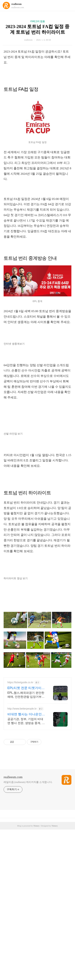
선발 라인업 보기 (13, 434)
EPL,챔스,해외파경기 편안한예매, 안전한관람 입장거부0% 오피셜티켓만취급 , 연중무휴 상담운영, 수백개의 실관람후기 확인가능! (27, 695)
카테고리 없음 (37, 21)
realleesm (17, 4)
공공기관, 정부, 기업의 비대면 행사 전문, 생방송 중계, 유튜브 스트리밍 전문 (26, 721)
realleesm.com (13, 777)
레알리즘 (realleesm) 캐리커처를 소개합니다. (28, 782)
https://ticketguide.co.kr (20, 682)
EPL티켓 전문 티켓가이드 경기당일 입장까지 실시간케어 (26, 688)
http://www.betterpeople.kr (22, 709)
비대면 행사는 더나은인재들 (26, 714)
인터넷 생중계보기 (14, 344)
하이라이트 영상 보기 (16, 578)
